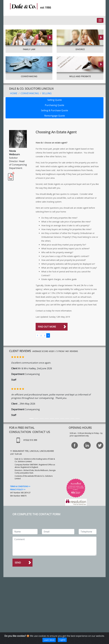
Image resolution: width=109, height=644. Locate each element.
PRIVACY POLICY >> (18, 490)
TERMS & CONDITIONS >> (20, 486)
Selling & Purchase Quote (54, 110)
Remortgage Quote (55, 116)
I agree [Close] (62, 640)
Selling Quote (55, 100)
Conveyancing (30, 93)
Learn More (49, 640)
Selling (47, 93)
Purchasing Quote (54, 105)
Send (18, 563)
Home (14, 93)
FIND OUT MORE (47, 327)
